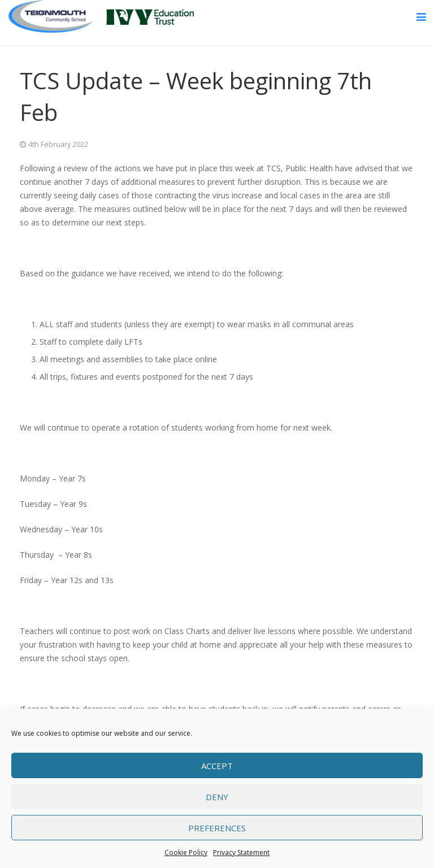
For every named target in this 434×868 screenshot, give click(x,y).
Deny (217, 797)
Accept (217, 766)
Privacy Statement (241, 852)
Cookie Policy (186, 852)
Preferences (217, 828)
